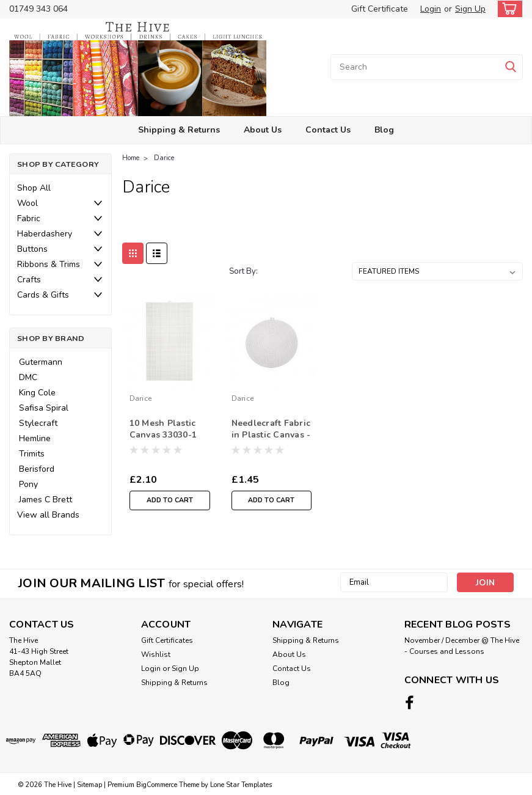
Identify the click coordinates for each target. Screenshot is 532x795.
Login (431, 9)
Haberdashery (45, 234)
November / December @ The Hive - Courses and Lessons (462, 646)
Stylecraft (38, 423)
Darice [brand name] (141, 398)
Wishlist (156, 654)
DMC (28, 377)
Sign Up (470, 9)
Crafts (29, 280)
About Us (263, 130)
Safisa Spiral (44, 408)
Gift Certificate (380, 9)
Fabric (29, 218)
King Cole (37, 393)
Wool (27, 203)
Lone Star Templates (241, 783)
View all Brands (48, 515)
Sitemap (89, 783)
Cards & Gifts (43, 295)
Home (131, 158)
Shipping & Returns (179, 130)
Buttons (32, 249)
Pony (28, 484)
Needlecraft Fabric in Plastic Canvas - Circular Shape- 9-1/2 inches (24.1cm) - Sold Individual (271, 430)
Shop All (34, 188)
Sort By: (243, 271)
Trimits (32, 454)
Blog (384, 130)
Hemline (35, 438)
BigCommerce (157, 783)
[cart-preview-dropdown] (507, 9)
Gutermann (41, 362)
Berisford (37, 469)
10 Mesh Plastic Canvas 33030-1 (163, 429)
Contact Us (328, 130)
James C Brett (46, 500)
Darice (164, 158)
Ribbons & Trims (49, 264)
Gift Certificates (167, 640)
